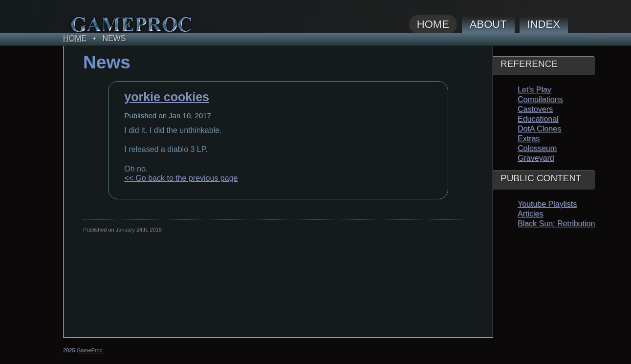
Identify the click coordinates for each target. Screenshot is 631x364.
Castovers (535, 109)
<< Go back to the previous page (181, 178)
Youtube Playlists (547, 204)
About (488, 24)
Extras (529, 139)
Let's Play (534, 90)
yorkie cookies (167, 97)
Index (544, 24)
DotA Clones (539, 129)
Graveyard (536, 158)
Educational (538, 119)
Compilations (540, 99)
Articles (530, 214)
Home (433, 24)
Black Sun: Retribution (556, 224)
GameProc (90, 350)
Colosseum (537, 148)
